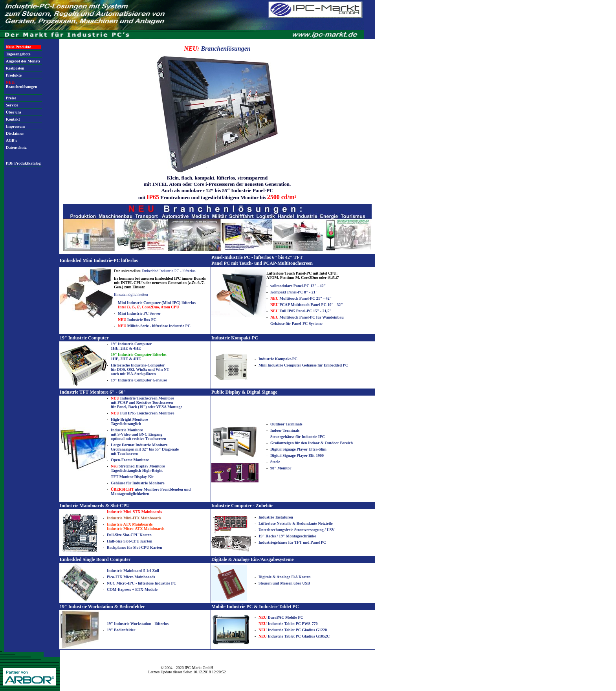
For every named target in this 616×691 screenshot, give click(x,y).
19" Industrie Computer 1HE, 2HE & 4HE (131, 346)
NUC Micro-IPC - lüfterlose (131, 583)
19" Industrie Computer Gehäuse (139, 380)
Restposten (15, 68)
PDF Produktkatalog (23, 163)
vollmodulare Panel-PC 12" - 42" (298, 286)
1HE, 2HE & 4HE (139, 357)
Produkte (14, 75)
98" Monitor (281, 468)
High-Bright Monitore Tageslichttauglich (129, 422)
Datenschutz (16, 148)
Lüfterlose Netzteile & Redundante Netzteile (296, 523)
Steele (275, 462)
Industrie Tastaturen (276, 517)
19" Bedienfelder (121, 630)
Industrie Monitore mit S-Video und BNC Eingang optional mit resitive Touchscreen (138, 434)
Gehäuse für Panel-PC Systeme (296, 324)
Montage (175, 407)
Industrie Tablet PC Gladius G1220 (293, 630)
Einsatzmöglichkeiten (131, 294)
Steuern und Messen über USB (284, 583)
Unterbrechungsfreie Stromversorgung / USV (297, 530)
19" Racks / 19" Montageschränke (287, 536)
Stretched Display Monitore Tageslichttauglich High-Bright (138, 468)
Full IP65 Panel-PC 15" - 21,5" (301, 311)
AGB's (11, 140)
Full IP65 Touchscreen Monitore (142, 413)
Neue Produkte (18, 47)
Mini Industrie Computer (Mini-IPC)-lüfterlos (157, 305)
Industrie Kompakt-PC (278, 359)
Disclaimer (15, 133)
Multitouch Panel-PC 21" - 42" (301, 298)
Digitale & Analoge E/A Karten (285, 577)
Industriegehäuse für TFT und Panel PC (292, 542)
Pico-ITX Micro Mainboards (131, 577)
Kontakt (13, 119)
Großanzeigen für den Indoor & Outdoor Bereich (312, 443)
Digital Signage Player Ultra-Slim (298, 449)
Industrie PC (165, 583)
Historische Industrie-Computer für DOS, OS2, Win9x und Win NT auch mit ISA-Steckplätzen (140, 369)
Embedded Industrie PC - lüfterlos (169, 271)
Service (12, 105)
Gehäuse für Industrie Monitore (138, 483)
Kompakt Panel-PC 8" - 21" (294, 292)
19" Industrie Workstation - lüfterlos (138, 624)
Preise (11, 98)
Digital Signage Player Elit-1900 (297, 455)
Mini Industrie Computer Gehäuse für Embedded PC (303, 365)
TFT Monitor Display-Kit (132, 477)
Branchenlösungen (21, 84)
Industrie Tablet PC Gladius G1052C (294, 636)
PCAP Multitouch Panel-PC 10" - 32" (307, 305)
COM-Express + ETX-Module (132, 589)
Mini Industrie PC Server (139, 313)
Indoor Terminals (285, 430)
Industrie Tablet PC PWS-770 (288, 624)
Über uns (14, 112)
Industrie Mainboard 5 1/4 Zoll (133, 571)
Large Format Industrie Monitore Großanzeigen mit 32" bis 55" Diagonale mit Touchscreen (145, 449)
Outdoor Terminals (286, 424)
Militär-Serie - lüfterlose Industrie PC (154, 326)
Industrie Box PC (137, 320)
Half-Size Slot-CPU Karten (130, 541)
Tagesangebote (18, 54)
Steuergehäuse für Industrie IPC (298, 437)
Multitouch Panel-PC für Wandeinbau (307, 317)
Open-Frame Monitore (130, 460)
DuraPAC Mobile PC (281, 617)
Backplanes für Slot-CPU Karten (135, 547)
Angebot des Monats (23, 61)
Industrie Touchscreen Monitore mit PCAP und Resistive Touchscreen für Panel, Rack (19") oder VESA (142, 402)
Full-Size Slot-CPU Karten (129, 535)
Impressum (15, 126)
